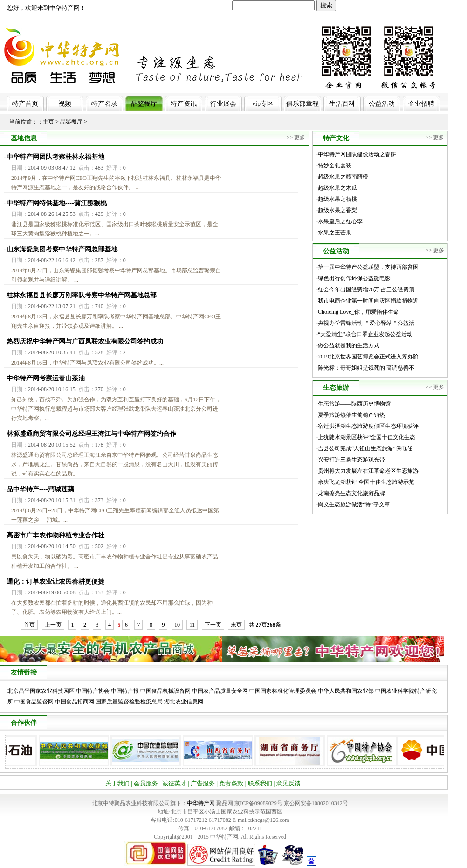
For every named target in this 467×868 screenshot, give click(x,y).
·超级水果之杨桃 (337, 199)
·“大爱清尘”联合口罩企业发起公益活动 (364, 334)
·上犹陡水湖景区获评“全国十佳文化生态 (366, 437)
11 (192, 625)
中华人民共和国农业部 (346, 691)
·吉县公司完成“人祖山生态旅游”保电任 (364, 448)
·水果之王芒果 (334, 233)
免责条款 (231, 783)
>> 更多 (296, 138)
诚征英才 (174, 783)
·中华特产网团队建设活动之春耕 (356, 154)
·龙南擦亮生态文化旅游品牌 (351, 493)
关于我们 (117, 783)
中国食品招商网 (75, 702)
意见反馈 (288, 783)
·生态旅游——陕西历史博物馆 (354, 404)
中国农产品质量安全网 (220, 691)
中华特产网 (201, 803)
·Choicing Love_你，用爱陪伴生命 (358, 312)
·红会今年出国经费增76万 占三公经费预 (365, 289)
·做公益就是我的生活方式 (348, 345)
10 (177, 625)
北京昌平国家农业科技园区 (41, 691)
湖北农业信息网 (184, 702)
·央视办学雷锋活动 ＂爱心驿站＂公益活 (365, 323)
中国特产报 (125, 691)
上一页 (53, 625)
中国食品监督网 (34, 702)
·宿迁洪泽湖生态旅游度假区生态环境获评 (367, 426)
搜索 (326, 5)
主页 (48, 122)
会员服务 (146, 783)
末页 (236, 625)
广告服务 (203, 783)
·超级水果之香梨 (337, 210)
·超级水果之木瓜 (337, 188)
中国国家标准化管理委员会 (283, 691)
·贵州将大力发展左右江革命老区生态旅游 (367, 471)
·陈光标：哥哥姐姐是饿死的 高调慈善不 (365, 368)
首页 (29, 625)
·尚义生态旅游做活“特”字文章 (353, 504)
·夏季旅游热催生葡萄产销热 (351, 415)
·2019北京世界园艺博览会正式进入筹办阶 (367, 357)
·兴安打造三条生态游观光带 (351, 460)
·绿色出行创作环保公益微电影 (354, 278)
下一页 (213, 625)
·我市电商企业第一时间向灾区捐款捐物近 (367, 301)
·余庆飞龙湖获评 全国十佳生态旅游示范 (365, 482)
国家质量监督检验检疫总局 (129, 702)
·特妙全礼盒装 (334, 165)
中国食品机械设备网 (165, 691)
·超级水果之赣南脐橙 (342, 177)
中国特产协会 (93, 691)
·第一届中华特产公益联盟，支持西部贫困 (367, 267)
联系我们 (260, 783)
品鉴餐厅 (144, 104)
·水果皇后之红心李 (340, 221)
